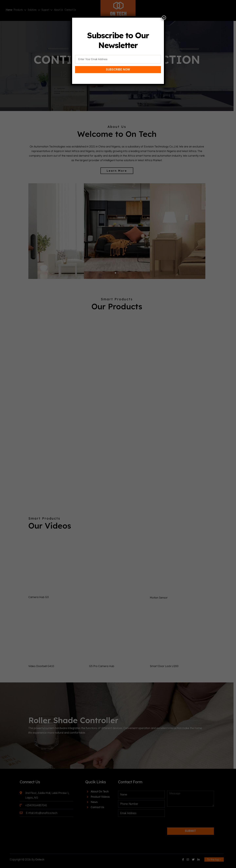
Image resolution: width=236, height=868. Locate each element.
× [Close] (164, 18)
